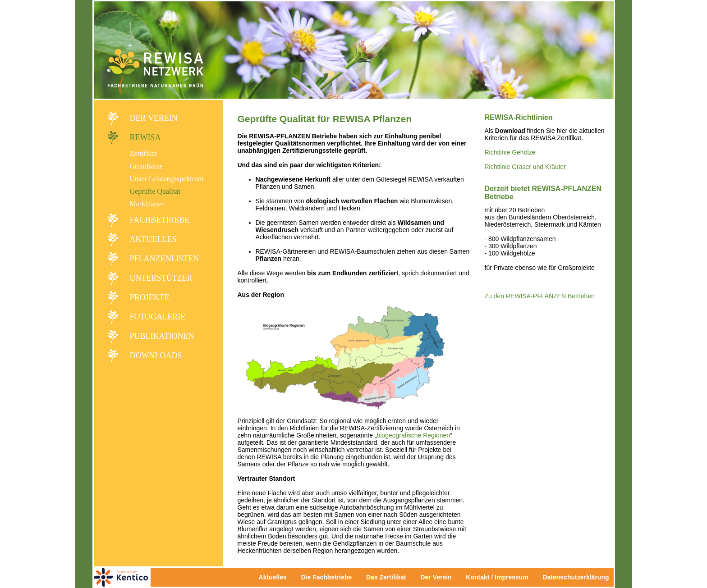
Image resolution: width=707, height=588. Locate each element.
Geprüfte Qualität (155, 191)
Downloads (156, 356)
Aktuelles (153, 239)
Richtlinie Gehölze (510, 152)
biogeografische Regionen (413, 435)
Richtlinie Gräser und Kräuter (526, 167)
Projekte (150, 297)
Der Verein (154, 118)
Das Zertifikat (386, 577)
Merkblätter (147, 204)
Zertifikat (143, 153)
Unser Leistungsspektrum (167, 179)
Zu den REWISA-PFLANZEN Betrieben (540, 296)
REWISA (145, 137)
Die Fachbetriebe (326, 577)
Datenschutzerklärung (576, 577)
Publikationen (162, 336)
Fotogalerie (158, 317)
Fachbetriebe (160, 220)
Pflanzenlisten (165, 259)
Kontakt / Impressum (500, 577)
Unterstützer (161, 278)
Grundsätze (146, 166)
